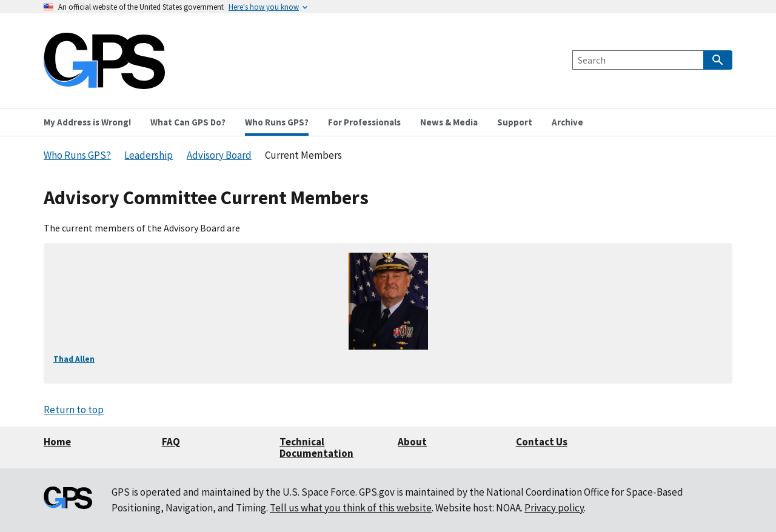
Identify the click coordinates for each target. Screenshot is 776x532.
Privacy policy (554, 508)
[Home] (104, 81)
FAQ (171, 442)
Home (57, 442)
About (412, 442)
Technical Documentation (316, 447)
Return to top (74, 410)
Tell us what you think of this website (351, 508)
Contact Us (542, 442)
